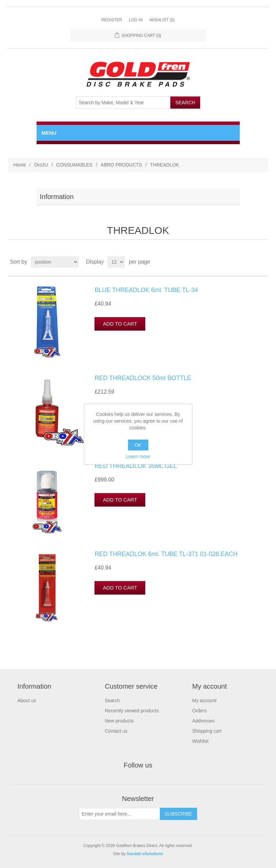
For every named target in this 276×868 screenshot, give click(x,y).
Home (19, 165)
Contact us (116, 731)
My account (205, 700)
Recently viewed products (132, 711)
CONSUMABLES (74, 165)
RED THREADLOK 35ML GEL (136, 466)
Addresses (204, 721)
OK (138, 445)
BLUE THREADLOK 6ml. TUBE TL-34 (146, 290)
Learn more (138, 457)
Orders (200, 711)
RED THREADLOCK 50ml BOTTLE (143, 378)
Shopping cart (207, 731)
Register (112, 20)
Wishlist (200, 741)
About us (27, 700)
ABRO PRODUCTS (121, 165)
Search (112, 700)
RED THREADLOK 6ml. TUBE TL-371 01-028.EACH (166, 554)
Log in (136, 20)
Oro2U (41, 165)
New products (119, 721)
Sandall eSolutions (145, 854)
